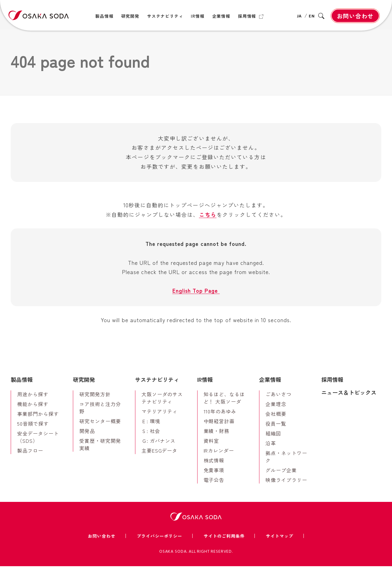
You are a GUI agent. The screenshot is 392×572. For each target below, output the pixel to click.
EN (312, 17)
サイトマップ (279, 542)
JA (299, 17)
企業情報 (270, 385)
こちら (208, 217)
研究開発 (84, 385)
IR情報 (205, 385)
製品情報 (22, 385)
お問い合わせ (355, 16)
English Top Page (196, 295)
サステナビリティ (157, 385)
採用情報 (332, 385)
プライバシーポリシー (160, 542)
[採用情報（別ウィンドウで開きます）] (251, 16)
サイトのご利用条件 (224, 542)
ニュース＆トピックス (349, 398)
